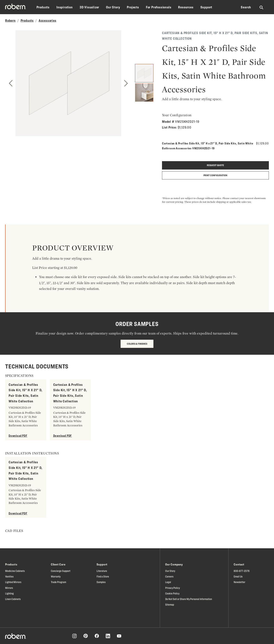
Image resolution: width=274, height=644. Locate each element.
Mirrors (9, 588)
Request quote (215, 165)
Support (206, 7)
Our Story (113, 7)
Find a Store (103, 576)
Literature (102, 571)
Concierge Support (61, 571)
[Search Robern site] (262, 7)
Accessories (48, 20)
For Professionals (159, 7)
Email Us (238, 576)
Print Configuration (215, 175)
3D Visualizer (89, 7)
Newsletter (239, 582)
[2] (144, 92)
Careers (169, 576)
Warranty (56, 576)
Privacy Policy (173, 588)
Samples (101, 582)
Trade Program (58, 582)
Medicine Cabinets (15, 571)
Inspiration (65, 7)
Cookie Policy (172, 593)
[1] (144, 73)
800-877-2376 (242, 571)
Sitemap (170, 605)
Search (246, 7)
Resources (186, 7)
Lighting (9, 593)
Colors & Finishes (137, 344)
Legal (168, 582)
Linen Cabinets (13, 599)
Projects (133, 7)
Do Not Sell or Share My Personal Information (189, 599)
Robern (10, 20)
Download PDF (18, 436)
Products (43, 7)
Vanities (9, 576)
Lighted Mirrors (13, 582)
